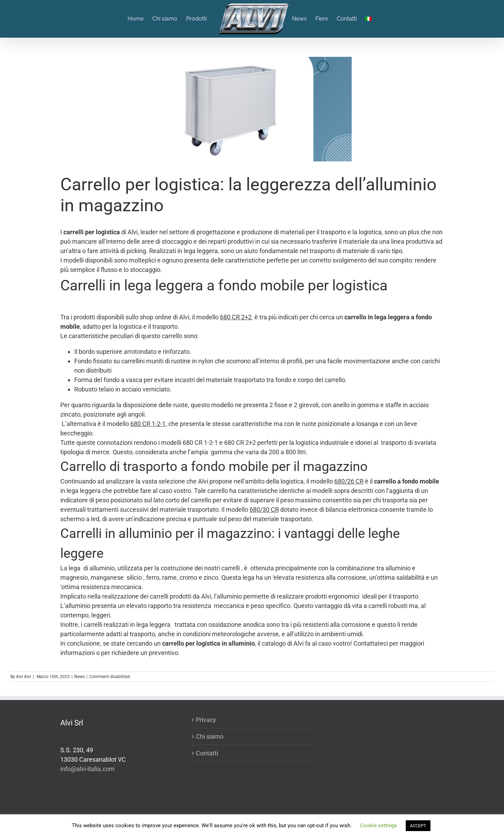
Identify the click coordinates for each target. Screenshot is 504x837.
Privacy (206, 720)
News (79, 677)
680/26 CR (349, 481)
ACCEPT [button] (418, 826)
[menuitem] (140, 19)
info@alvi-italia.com (87, 769)
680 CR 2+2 (236, 317)
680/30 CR (264, 509)
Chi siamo (210, 736)
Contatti (207, 753)
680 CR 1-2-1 (148, 424)
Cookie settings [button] (379, 825)
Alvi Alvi (24, 677)
